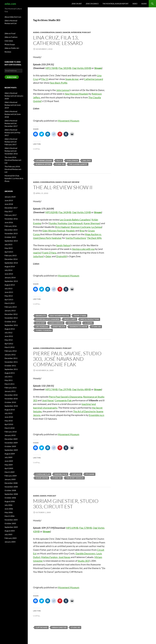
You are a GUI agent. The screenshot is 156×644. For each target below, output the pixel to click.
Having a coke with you (83, 249)
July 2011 (8, 377)
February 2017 (11, 215)
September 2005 (11, 527)
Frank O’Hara (49, 253)
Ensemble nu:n (97, 415)
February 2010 (11, 432)
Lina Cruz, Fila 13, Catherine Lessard (58, 40)
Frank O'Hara (80, 316)
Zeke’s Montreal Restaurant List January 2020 (14, 96)
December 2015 (11, 230)
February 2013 (11, 307)
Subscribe (12, 77)
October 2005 (10, 523)
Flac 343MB (65, 212)
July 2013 (8, 289)
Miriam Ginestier (59, 627)
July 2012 (8, 333)
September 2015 (11, 241)
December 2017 (11, 208)
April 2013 (9, 300)
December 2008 (11, 483)
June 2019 (9, 200)
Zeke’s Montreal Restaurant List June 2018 (13, 114)
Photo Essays (10, 44)
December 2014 (11, 259)
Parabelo (70, 231)
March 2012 (10, 347)
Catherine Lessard (93, 79)
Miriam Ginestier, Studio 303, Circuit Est (66, 504)
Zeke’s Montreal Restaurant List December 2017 (11, 123)
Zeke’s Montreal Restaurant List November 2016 (11, 151)
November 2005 (11, 520)
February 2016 (11, 226)
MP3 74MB (51, 389)
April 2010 (9, 424)
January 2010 (10, 435)
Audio (144, 4)
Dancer (66, 32)
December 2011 (11, 358)
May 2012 (9, 340)
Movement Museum (69, 121)
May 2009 (9, 465)
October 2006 (10, 498)
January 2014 (10, 277)
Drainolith (62, 256)
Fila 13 (45, 79)
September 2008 (11, 494)
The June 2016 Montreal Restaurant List (13, 160)
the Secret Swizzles (75, 478)
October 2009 (10, 446)
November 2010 (11, 399)
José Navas (48, 400)
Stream (98, 68)
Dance (59, 32)
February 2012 (11, 351)
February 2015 (11, 255)
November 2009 (11, 443)
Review (76, 182)
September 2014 (11, 263)
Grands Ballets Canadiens (48, 319)
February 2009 (11, 476)
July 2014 (8, 270)
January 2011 (10, 391)
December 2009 (11, 439)
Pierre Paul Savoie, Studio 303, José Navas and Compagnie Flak (67, 359)
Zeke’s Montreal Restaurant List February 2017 (11, 142)
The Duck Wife (94, 238)
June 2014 (9, 274)
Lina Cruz (87, 161)
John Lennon (63, 90)
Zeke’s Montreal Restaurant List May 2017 (12, 133)
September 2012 (11, 325)
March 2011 (10, 384)
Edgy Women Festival (54, 231)
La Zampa (97, 227)
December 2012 (11, 314)
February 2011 (11, 388)
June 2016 (9, 222)
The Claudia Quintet (78, 164)
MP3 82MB (51, 212)
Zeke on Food (10, 33)
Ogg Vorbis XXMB (82, 68)
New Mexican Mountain (76, 94)
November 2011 (11, 362)
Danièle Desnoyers (85, 553)
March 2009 (10, 472)
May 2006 (9, 512)
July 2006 (8, 505)
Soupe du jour (72, 79)
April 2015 (9, 252)
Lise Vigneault (75, 223)
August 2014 (10, 266)
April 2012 (9, 344)
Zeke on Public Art (12, 48)
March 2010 (10, 428)
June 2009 (9, 461)
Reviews (8, 52)
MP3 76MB (51, 68)
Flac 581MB (65, 68)
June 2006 (9, 509)
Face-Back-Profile (58, 83)
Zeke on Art (77, 4)
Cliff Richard (42, 627)
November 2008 (11, 487)
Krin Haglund (63, 227)
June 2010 (9, 417)
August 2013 (10, 285)
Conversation (47, 32)
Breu (82, 231)
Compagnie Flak (63, 400)
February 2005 (11, 538)
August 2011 (10, 373)
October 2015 (10, 237)
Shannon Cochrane (81, 227)
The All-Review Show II (63, 187)
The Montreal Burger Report (115, 4)
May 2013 (9, 296)
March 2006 (10, 516)
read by (37, 253)
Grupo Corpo (70, 319)
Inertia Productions (76, 238)
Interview (76, 32)
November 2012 (11, 318)
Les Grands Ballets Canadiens (75, 220)
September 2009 (11, 450)
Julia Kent (38, 256)
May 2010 (9, 421)
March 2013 (10, 303)
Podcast (86, 32)
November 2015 (11, 233)
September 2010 (11, 406)
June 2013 (9, 292)
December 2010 (11, 395)
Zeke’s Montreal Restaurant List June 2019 (13, 105)
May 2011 (9, 380)
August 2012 (10, 329)
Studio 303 (60, 164)
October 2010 (10, 402)
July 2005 (8, 534)
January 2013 (10, 311)
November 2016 (11, 219)
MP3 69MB (72, 528)
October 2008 (10, 490)
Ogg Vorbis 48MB (81, 389)
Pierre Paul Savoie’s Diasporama (66, 397)
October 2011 (10, 366)
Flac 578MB (86, 528)
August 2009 (10, 454)
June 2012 (9, 336)
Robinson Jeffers (43, 164)
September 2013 (11, 281)
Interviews (9, 41)
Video (135, 4)
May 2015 (9, 248)
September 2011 (11, 369)
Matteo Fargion (49, 557)
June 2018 (9, 204)
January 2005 (10, 542)
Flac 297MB (65, 389)
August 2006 (10, 501)
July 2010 (8, 413)
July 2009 (8, 457)
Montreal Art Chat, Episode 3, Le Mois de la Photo (14, 178)
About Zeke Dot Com (13, 17)
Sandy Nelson (63, 245)
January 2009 (10, 479)
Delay (48, 256)
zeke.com (10, 4)
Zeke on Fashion (11, 37)
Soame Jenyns (42, 478)
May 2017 (9, 211)
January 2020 (10, 197)
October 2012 (10, 322)
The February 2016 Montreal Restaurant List (13, 169)
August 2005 (10, 531)
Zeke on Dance (92, 4)
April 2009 (9, 468)
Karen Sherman (92, 223)
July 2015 (8, 244)
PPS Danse (90, 474)
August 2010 (10, 410)
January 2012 (10, 355)
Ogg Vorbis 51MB (81, 212)
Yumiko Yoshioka (58, 223)
